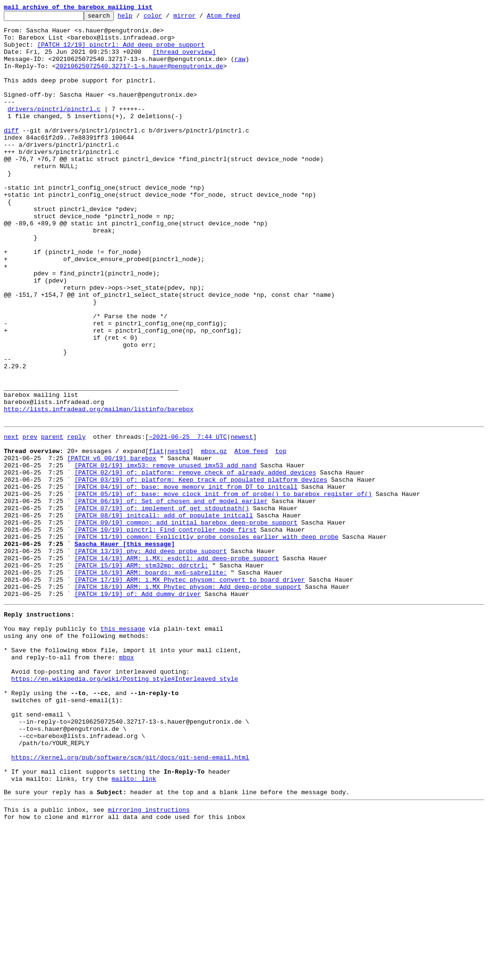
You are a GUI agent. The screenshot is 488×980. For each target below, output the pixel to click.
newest (242, 519)
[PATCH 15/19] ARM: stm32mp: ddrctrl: (141, 674)
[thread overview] (184, 60)
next (11, 519)
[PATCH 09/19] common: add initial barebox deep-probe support (186, 622)
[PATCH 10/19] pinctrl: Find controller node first (165, 631)
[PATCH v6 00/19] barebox (112, 545)
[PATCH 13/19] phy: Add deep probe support (151, 657)
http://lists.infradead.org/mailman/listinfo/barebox (99, 489)
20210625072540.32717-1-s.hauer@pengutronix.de (139, 77)
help (140, 18)
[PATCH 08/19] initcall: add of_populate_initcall (163, 614)
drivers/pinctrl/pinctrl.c (54, 129)
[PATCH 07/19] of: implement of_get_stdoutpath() (162, 605)
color (168, 18)
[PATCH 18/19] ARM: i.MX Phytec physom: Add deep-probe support (188, 699)
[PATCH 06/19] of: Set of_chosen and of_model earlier (171, 596)
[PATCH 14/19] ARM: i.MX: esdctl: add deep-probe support (177, 665)
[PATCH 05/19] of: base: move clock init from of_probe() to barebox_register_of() (223, 588)
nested (178, 536)
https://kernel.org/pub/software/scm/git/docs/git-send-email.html (130, 901)
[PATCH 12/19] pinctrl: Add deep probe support (121, 51)
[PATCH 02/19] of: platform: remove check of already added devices (195, 562)
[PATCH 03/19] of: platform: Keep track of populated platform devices (201, 571)
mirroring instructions (149, 961)
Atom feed (238, 18)
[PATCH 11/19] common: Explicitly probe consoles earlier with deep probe (206, 639)
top (280, 536)
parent (52, 519)
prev (30, 519)
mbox (127, 781)
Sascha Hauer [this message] (125, 648)
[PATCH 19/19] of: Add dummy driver (137, 708)
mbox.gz (214, 536)
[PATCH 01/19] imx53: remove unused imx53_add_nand (165, 554)
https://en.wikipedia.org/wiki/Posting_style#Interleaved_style (125, 807)
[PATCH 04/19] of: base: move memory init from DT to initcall (186, 579)
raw (240, 69)
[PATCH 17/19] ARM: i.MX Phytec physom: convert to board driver (190, 691)
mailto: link (134, 927)
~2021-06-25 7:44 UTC (188, 519)
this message (123, 747)
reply (76, 519)
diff (11, 154)
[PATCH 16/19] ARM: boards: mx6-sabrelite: (151, 682)
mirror (199, 18)
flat (156, 536)
